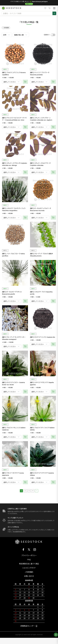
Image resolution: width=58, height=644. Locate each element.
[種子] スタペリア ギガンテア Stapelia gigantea (42, 384)
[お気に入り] (45, 8)
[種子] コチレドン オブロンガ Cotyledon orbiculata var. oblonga (15, 164)
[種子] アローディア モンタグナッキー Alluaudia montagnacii (14, 338)
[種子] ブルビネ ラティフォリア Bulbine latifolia (42, 429)
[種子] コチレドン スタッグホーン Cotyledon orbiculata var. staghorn (41, 119)
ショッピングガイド (29, 568)
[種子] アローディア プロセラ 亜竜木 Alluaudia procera (41, 255)
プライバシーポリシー (29, 555)
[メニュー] (54, 8)
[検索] (54, 13)
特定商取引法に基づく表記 (29, 564)
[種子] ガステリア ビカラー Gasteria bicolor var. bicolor (13, 384)
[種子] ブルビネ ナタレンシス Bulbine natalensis (14, 429)
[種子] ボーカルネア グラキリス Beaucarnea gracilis (12, 293)
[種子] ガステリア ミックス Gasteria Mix (43, 337)
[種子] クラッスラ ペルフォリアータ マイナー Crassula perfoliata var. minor (14, 119)
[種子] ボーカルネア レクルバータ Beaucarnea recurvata (41, 209)
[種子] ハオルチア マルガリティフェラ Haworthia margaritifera (14, 209)
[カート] (49, 8)
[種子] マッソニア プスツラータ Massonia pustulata (40, 74)
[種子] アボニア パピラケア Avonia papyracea (13, 474)
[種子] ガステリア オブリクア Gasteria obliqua (42, 474)
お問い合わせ (29, 576)
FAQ (29, 560)
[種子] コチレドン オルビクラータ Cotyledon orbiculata (40, 164)
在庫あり (47, 35)
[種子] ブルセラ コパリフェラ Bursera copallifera (14, 74)
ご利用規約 (29, 572)
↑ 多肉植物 (6, 28)
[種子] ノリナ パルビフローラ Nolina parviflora (13, 255)
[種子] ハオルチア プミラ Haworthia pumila (41, 293)
